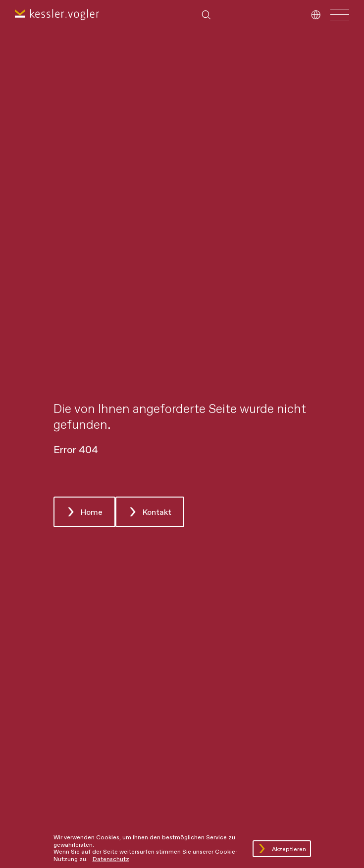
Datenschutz (111, 860)
